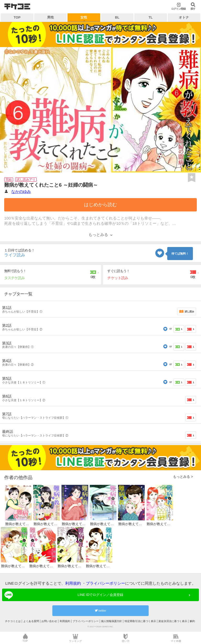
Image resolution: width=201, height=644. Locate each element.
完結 (9, 180)
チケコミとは (13, 621)
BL (117, 17)
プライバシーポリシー (105, 583)
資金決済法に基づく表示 (173, 621)
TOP (17, 17)
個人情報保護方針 (111, 621)
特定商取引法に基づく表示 (140, 621)
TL (150, 17)
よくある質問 (31, 621)
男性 (51, 17)
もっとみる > (183, 477)
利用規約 (73, 583)
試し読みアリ (26, 180)
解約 (192, 621)
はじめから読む (100, 205)
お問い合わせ (49, 621)
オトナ (184, 17)
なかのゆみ (21, 191)
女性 (84, 17)
